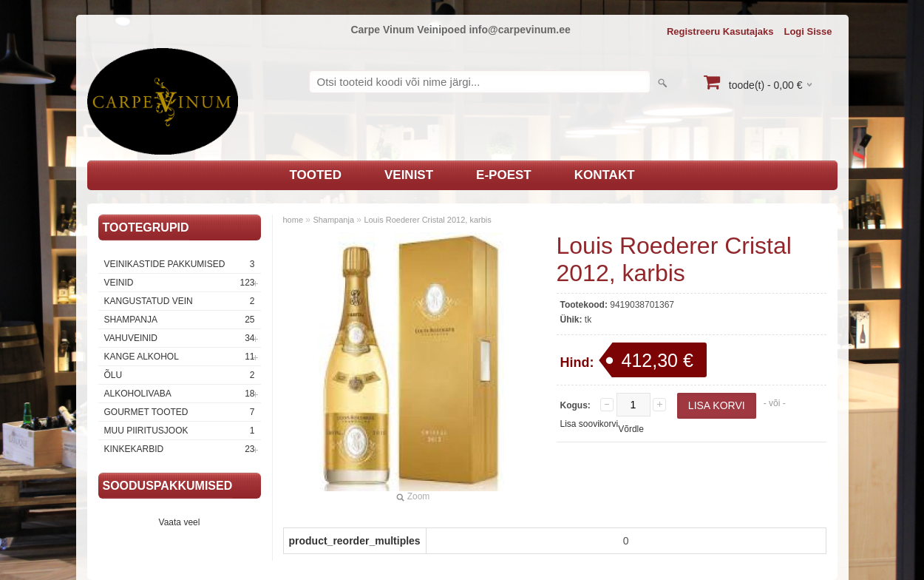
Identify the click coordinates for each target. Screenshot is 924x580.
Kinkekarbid (180, 449)
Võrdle (631, 429)
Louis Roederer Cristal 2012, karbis (427, 220)
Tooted (315, 175)
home (293, 220)
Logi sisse (808, 31)
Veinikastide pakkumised (180, 264)
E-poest (504, 175)
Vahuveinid (180, 338)
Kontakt (605, 175)
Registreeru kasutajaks (720, 31)
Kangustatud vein (180, 301)
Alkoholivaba (180, 394)
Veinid (180, 283)
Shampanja (180, 320)
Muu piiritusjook (180, 431)
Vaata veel (180, 522)
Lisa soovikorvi (590, 424)
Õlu (180, 375)
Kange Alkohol (180, 357)
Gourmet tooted (180, 412)
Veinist (409, 175)
